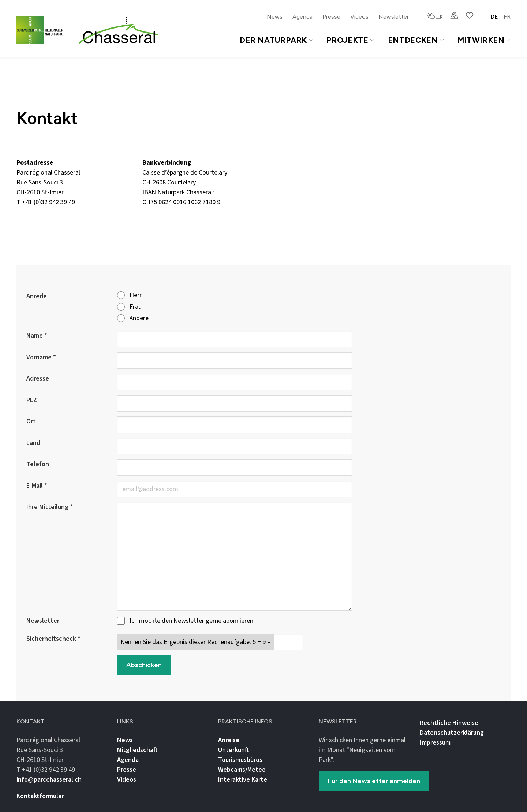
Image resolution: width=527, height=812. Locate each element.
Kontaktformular (40, 796)
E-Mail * (37, 486)
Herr (129, 295)
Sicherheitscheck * (53, 639)
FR (507, 17)
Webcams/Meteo (242, 770)
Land (33, 443)
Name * (37, 336)
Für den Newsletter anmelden (374, 781)
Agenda (302, 17)
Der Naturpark (276, 40)
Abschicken (144, 665)
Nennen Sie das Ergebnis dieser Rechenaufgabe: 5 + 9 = (196, 642)
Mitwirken (484, 40)
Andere (133, 319)
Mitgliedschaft (137, 750)
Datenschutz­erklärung (452, 733)
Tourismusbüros (240, 760)
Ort (31, 421)
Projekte (350, 40)
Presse (331, 17)
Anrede (37, 296)
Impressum (435, 743)
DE (494, 17)
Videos (359, 17)
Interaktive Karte (243, 780)
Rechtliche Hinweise (449, 723)
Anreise (229, 740)
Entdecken (416, 40)
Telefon (38, 464)
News (275, 17)
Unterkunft (234, 750)
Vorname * (41, 357)
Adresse (38, 379)
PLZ (32, 400)
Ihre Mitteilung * (50, 507)
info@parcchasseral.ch (47, 212)
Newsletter (394, 17)
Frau (129, 307)
